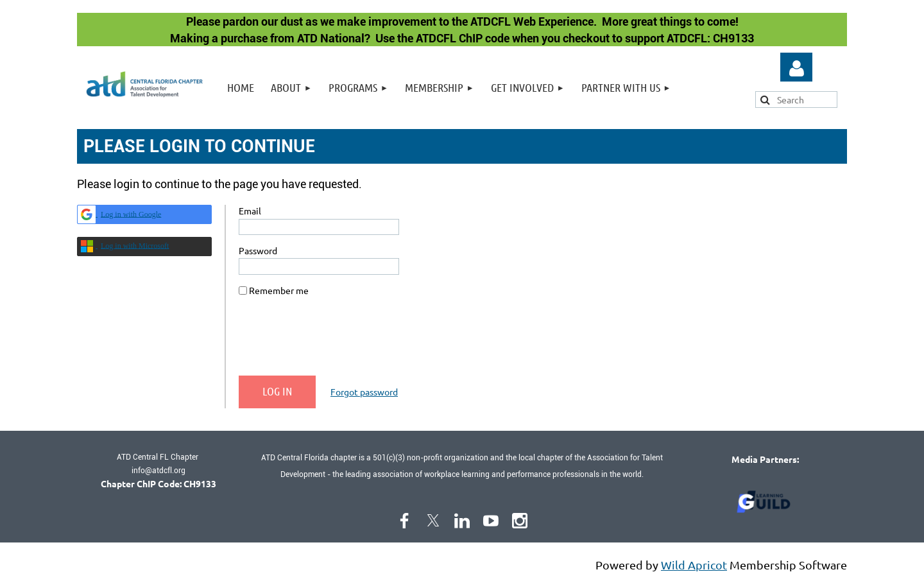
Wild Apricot (694, 565)
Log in (796, 69)
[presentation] (336, 341)
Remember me (279, 290)
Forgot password (364, 392)
